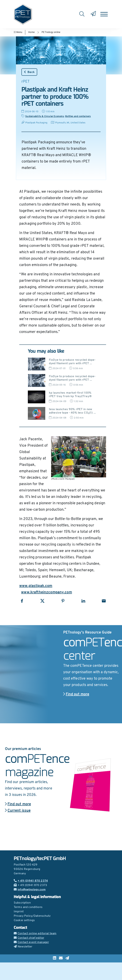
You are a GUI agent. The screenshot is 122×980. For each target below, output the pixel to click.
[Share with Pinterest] (63, 601)
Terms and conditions (28, 907)
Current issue (18, 811)
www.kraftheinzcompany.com (46, 592)
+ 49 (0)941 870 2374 (31, 881)
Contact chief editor (29, 938)
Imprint (19, 912)
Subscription (22, 903)
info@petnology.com (30, 890)
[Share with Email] (104, 601)
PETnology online (51, 32)
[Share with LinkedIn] (83, 601)
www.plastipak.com (36, 586)
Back (29, 72)
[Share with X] (42, 601)
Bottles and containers (78, 116)
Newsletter (23, 947)
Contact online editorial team (35, 934)
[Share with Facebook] (22, 601)
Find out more (76, 694)
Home (31, 32)
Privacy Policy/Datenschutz (32, 916)
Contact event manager (31, 942)
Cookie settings (24, 920)
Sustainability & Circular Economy (45, 116)
